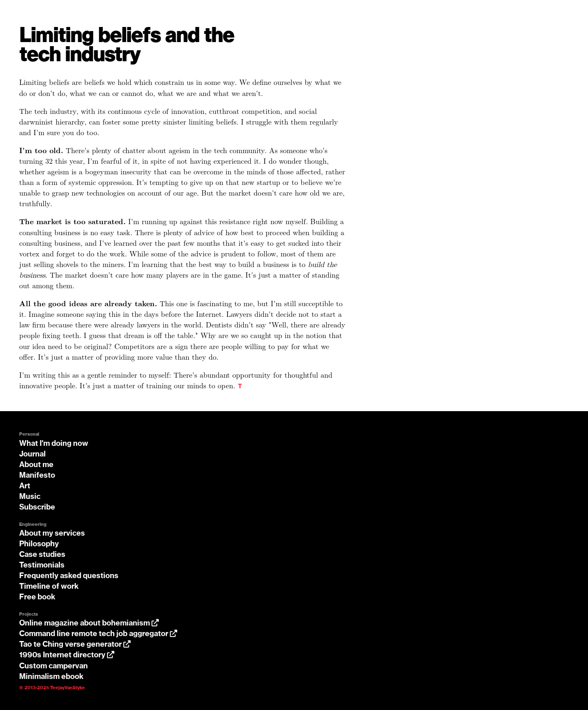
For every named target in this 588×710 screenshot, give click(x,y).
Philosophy (39, 544)
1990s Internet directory (67, 655)
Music (30, 497)
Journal (32, 454)
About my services (52, 534)
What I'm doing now (54, 444)
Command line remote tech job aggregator (98, 634)
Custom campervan (53, 666)
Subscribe (37, 507)
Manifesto (37, 476)
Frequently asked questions (69, 576)
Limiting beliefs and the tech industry (127, 46)
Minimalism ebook (51, 677)
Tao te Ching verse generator (75, 645)
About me (36, 465)
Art (25, 486)
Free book (37, 597)
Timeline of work (49, 587)
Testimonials (42, 565)
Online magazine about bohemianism (89, 623)
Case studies (42, 555)
